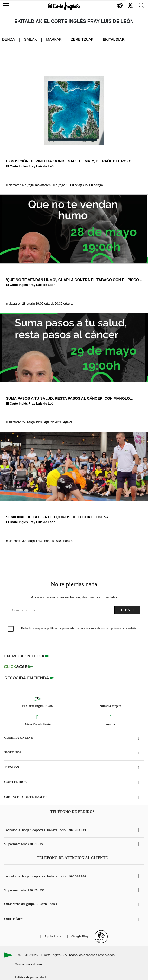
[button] (6, 4)
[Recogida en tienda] (30, 678)
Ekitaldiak (114, 39)
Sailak (31, 39)
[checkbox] (11, 629)
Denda (8, 39)
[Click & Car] (19, 667)
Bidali (127, 610)
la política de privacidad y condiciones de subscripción (81, 628)
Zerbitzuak (82, 39)
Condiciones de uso (28, 964)
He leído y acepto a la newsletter (79, 628)
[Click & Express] (28, 656)
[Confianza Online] (101, 937)
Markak (54, 39)
